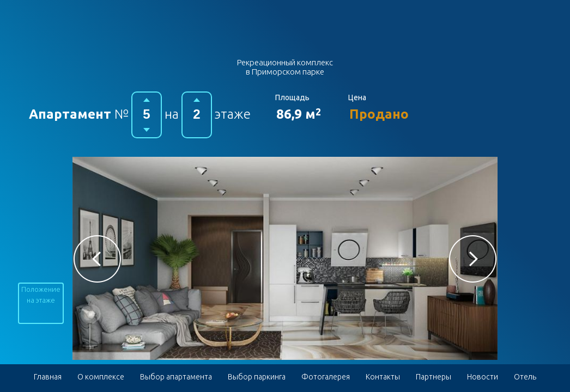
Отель (525, 377)
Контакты (383, 377)
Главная (48, 377)
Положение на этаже (41, 295)
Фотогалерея (326, 377)
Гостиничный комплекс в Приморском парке (285, 32)
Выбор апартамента (176, 377)
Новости (483, 377)
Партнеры (433, 377)
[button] (97, 259)
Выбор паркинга (257, 377)
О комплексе (101, 377)
